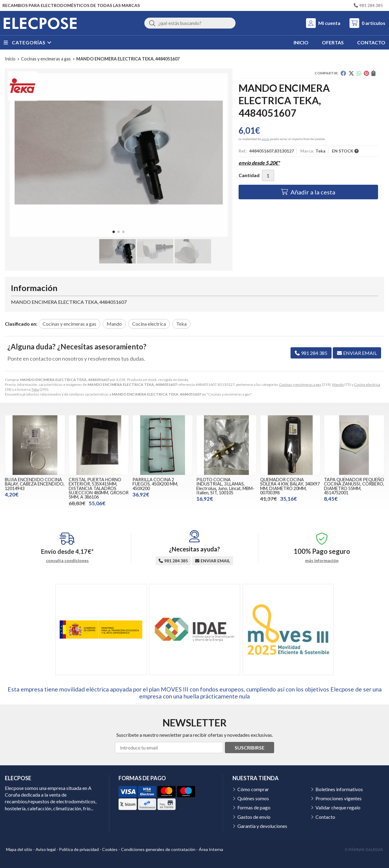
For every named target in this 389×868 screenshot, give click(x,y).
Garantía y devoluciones (262, 826)
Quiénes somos (253, 798)
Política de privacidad (79, 849)
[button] (114, 232)
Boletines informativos (339, 789)
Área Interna (211, 849)
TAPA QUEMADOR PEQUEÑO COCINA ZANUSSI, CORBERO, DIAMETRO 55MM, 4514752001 (354, 486)
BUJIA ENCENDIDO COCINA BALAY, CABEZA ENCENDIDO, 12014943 (35, 484)
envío (265, 139)
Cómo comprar (253, 789)
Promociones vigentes (339, 798)
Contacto (325, 817)
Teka (35, 389)
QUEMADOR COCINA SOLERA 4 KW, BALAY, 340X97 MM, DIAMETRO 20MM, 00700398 (290, 486)
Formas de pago (254, 807)
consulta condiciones (67, 561)
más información (322, 561)
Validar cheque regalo (338, 807)
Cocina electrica (367, 384)
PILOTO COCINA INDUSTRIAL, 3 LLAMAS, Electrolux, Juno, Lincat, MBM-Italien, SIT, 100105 (225, 486)
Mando (338, 384)
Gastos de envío (254, 817)
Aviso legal (46, 849)
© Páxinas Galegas (364, 850)
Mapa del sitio (19, 849)
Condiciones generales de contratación (158, 849)
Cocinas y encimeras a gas (300, 384)
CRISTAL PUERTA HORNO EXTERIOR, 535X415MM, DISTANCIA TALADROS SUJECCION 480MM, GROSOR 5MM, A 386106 (99, 488)
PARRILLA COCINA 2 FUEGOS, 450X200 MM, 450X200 (155, 484)
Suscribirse (250, 748)
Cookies (110, 849)
